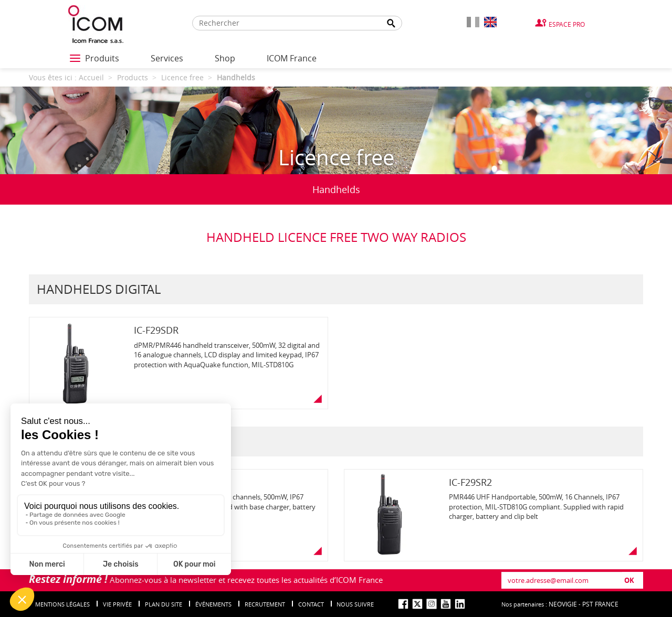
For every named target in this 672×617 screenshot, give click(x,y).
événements (213, 604)
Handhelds (336, 189)
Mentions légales (62, 604)
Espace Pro (567, 24)
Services (167, 58)
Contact (311, 604)
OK (629, 580)
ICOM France (292, 58)
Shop (225, 58)
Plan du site (164, 604)
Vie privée (117, 604)
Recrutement (265, 604)
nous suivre (355, 604)
